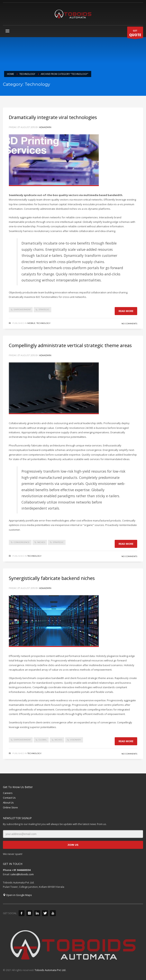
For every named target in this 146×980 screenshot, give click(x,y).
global (43, 740)
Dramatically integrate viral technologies (53, 117)
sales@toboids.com (22, 874)
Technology (43, 323)
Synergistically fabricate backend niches (52, 578)
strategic (44, 309)
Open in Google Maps (17, 895)
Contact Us (9, 798)
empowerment (22, 309)
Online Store (10, 807)
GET (135, 34)
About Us (8, 803)
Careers (8, 793)
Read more (126, 311)
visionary (76, 740)
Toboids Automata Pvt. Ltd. (50, 970)
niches (41, 542)
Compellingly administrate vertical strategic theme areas (70, 345)
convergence (22, 542)
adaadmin (45, 127)
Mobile (31, 323)
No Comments (129, 324)
